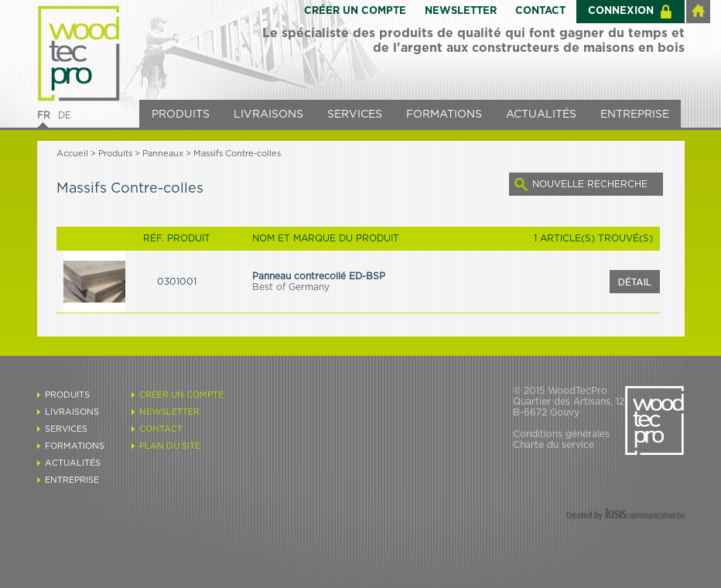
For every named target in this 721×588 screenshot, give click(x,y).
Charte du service (554, 445)
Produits (115, 154)
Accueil (72, 154)
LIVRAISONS (268, 115)
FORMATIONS (444, 115)
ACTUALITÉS (541, 115)
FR (44, 115)
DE (65, 115)
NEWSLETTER (461, 11)
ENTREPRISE (635, 115)
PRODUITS (181, 115)
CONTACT (540, 11)
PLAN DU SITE (170, 446)
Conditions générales (561, 434)
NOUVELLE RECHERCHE (590, 184)
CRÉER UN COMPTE (355, 11)
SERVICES (355, 115)
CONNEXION (621, 11)
